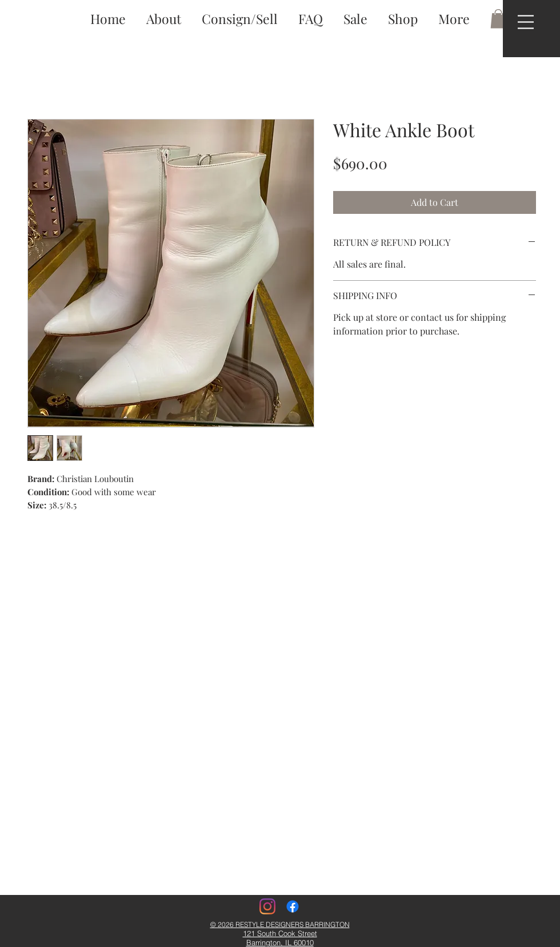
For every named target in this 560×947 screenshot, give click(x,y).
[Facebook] (293, 906)
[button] (526, 22)
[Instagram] (267, 906)
